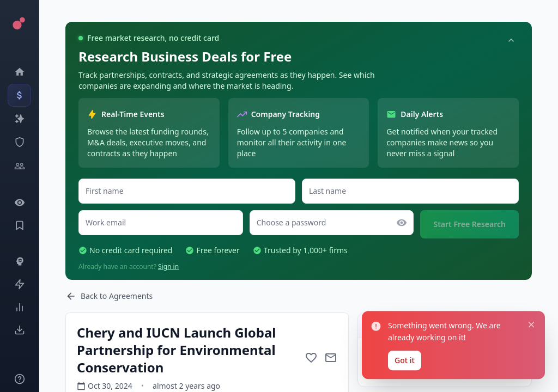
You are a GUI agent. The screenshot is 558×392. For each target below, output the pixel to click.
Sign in (168, 267)
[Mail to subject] (331, 358)
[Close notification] (529, 251)
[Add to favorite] (311, 358)
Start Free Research (469, 224)
